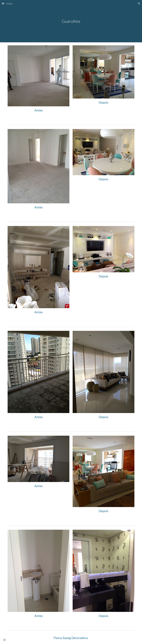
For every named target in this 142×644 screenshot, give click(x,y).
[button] (3, 3)
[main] (71, 21)
